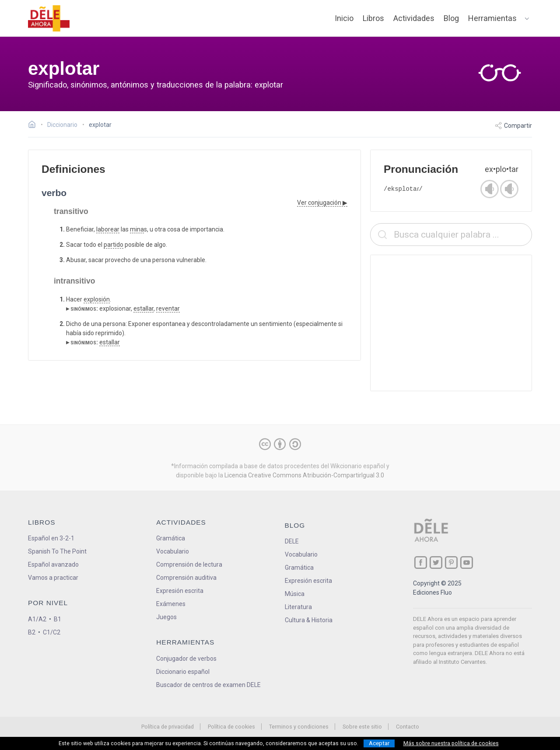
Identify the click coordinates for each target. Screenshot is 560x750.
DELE (292, 541)
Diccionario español (183, 672)
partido (114, 245)
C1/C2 (52, 632)
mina (137, 229)
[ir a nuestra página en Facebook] (421, 562)
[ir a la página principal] (49, 18)
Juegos (166, 617)
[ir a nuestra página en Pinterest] (451, 562)
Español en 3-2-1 (51, 538)
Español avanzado (53, 564)
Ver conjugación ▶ (322, 203)
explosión (97, 299)
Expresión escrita (180, 591)
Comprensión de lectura (189, 564)
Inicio (344, 18)
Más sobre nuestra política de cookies (451, 743)
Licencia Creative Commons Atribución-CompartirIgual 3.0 (304, 475)
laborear (108, 229)
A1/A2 (37, 619)
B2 (32, 632)
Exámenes (171, 604)
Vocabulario (173, 551)
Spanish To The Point (57, 551)
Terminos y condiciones (299, 727)
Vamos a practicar (53, 578)
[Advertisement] (451, 323)
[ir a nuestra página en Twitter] (436, 562)
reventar (168, 308)
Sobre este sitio (362, 727)
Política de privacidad (168, 727)
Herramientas (492, 18)
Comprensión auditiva (186, 578)
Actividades (414, 18)
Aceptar (379, 743)
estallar (143, 308)
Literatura (298, 607)
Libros (373, 18)
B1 (58, 619)
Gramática (171, 538)
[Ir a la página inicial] (34, 126)
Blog (451, 18)
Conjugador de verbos (186, 659)
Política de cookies (231, 727)
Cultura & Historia (309, 620)
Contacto (408, 727)
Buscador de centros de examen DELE (208, 685)
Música (295, 594)
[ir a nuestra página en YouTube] (467, 562)
